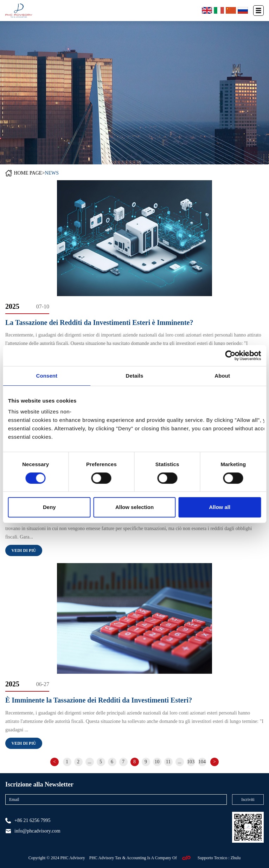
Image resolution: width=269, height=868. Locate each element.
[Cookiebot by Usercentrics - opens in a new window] (230, 355)
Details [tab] (135, 376)
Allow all (220, 507)
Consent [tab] (47, 376)
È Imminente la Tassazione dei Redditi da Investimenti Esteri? (99, 700)
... (89, 762)
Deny (49, 507)
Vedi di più (24, 550)
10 (157, 762)
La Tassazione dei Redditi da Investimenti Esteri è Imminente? (99, 322)
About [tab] (222, 376)
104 (202, 762)
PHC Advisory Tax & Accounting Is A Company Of (133, 858)
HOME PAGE (28, 173)
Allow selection (134, 507)
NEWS (52, 173)
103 (191, 762)
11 (168, 762)
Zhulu (236, 858)
